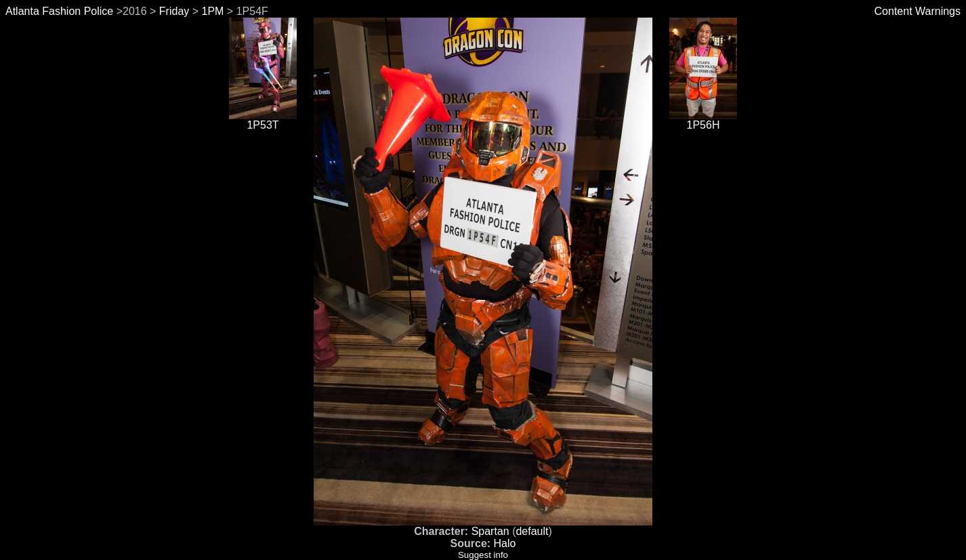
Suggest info (483, 555)
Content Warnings (918, 11)
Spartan (490, 531)
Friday (174, 11)
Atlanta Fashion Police (59, 11)
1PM (213, 11)
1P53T (263, 120)
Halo (505, 543)
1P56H (703, 120)
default (532, 531)
